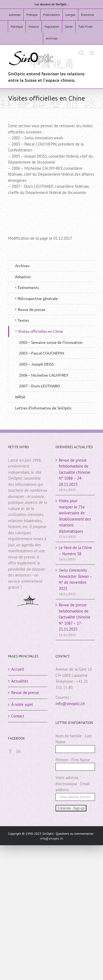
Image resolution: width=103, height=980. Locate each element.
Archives (22, 266)
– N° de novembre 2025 (75, 579)
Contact (18, 716)
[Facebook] (10, 751)
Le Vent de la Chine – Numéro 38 (75, 551)
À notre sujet (22, 704)
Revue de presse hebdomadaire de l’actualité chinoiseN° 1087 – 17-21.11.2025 (75, 617)
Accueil (18, 669)
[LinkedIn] (19, 751)
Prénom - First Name (73, 760)
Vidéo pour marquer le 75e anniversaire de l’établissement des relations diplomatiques (75, 516)
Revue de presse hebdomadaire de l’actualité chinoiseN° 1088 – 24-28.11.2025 (75, 472)
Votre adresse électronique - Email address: (73, 784)
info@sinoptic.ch (70, 704)
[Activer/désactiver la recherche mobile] (81, 53)
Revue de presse (25, 693)
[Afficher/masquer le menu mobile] (92, 53)
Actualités (20, 681)
